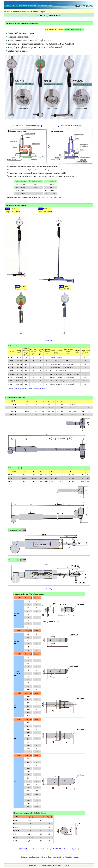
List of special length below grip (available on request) (29, 388)
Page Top (49, 340)
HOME (7, 12)
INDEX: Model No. (60, 849)
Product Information (21, 12)
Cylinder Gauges (38, 12)
